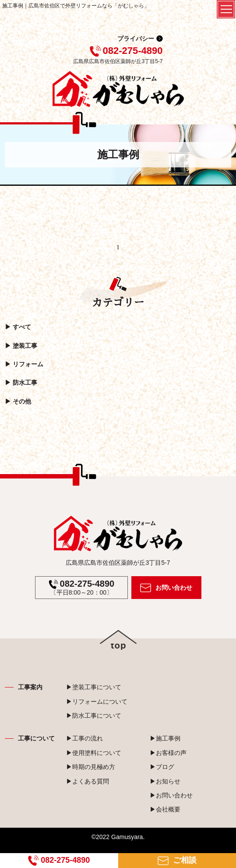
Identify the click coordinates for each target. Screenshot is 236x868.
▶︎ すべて (18, 327)
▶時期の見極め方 (91, 767)
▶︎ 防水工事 (21, 383)
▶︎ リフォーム (24, 364)
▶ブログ (162, 767)
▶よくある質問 (88, 781)
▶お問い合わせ (171, 795)
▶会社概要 (165, 809)
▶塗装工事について (94, 687)
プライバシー (136, 39)
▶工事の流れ (85, 738)
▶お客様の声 (168, 753)
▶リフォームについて (97, 701)
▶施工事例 (165, 738)
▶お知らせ (165, 781)
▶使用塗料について (94, 753)
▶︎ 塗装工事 (21, 346)
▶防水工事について (94, 716)
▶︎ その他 (18, 401)
